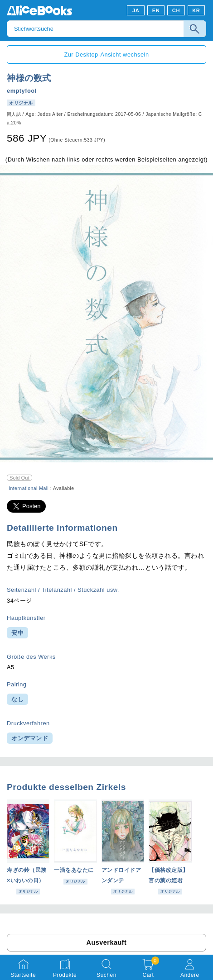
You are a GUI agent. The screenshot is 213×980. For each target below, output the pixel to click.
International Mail (29, 488)
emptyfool (22, 91)
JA (136, 10)
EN (156, 10)
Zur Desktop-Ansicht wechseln (106, 55)
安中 (17, 633)
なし (17, 699)
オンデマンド (30, 738)
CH (176, 10)
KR (196, 10)
